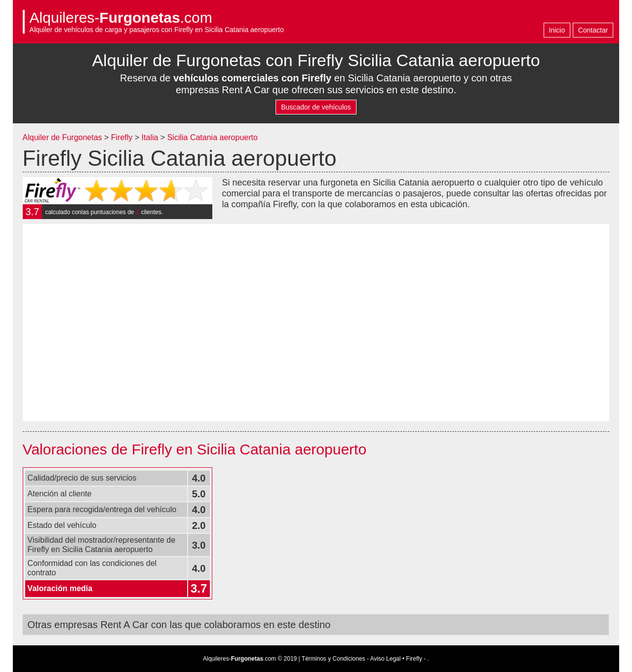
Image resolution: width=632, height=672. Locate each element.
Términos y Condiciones (334, 659)
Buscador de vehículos (316, 107)
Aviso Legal (386, 659)
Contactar (593, 30)
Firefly (122, 137)
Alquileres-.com (121, 18)
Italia (151, 137)
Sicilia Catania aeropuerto (213, 137)
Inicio (557, 30)
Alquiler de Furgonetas (62, 137)
